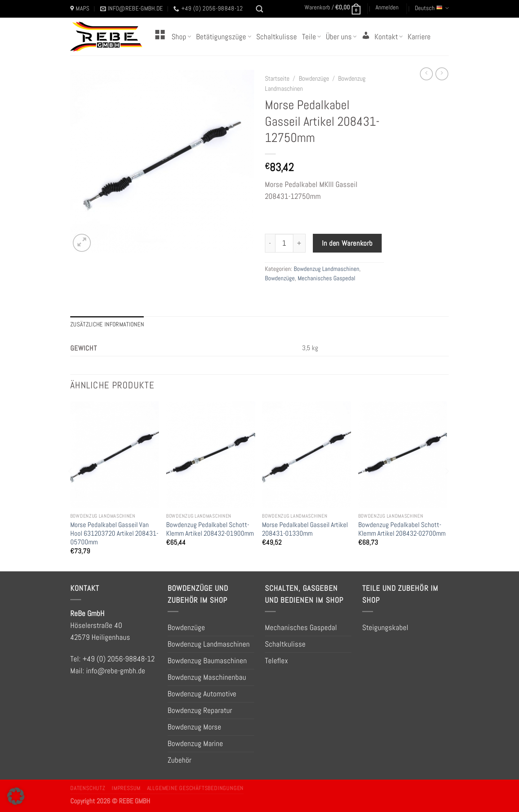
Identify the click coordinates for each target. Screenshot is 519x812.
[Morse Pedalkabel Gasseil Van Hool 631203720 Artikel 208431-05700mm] (115, 455)
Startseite (277, 79)
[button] (16, 796)
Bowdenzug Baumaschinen (207, 661)
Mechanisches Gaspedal (327, 278)
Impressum (126, 788)
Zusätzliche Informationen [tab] (107, 324)
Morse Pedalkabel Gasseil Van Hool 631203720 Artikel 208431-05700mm (114, 533)
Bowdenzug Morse (194, 727)
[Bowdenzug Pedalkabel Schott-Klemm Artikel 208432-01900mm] (211, 455)
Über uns (341, 37)
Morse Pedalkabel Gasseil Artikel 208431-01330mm (305, 529)
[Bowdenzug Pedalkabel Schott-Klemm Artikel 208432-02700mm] (403, 455)
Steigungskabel (385, 628)
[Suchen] (259, 9)
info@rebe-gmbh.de (116, 671)
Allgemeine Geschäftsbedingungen (195, 788)
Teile (311, 37)
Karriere (419, 37)
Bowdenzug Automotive (202, 694)
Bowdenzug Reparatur (200, 710)
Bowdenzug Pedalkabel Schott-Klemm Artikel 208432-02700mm (402, 529)
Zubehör (179, 760)
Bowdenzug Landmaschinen (327, 269)
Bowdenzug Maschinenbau (207, 677)
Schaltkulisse (277, 37)
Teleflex (276, 661)
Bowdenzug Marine (195, 744)
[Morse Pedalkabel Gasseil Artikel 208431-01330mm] (307, 455)
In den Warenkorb (347, 243)
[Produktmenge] (284, 243)
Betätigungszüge (223, 37)
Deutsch (432, 8)
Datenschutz (88, 788)
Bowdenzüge (314, 79)
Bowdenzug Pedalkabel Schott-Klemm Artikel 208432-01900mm (210, 529)
